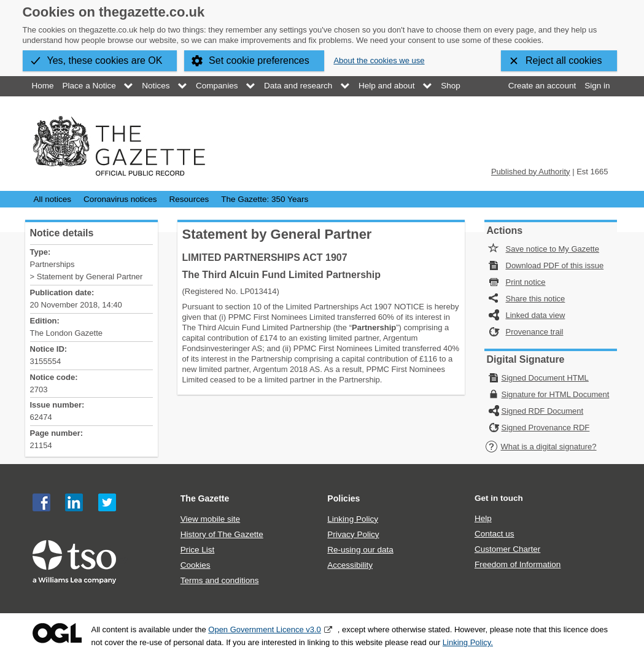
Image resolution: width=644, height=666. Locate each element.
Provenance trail (535, 332)
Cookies (196, 565)
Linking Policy (353, 519)
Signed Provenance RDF (546, 428)
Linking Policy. (468, 642)
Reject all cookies (564, 60)
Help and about (387, 86)
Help (483, 518)
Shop (451, 86)
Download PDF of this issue (555, 265)
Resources (189, 199)
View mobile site (210, 519)
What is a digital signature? (541, 447)
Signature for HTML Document (556, 394)
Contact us (495, 534)
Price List (198, 550)
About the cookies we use (379, 60)
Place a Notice (89, 86)
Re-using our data (360, 550)
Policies (343, 498)
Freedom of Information (518, 564)
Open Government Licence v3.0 (265, 629)
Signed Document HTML (545, 378)
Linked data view (536, 315)
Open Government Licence (57, 633)
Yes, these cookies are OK (105, 60)
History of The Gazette (222, 534)
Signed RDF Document (543, 411)
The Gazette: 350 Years (265, 199)
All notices (53, 199)
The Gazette (205, 498)
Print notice (526, 282)
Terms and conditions (220, 580)
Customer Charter (507, 549)
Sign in (597, 86)
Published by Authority (531, 172)
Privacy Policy (353, 534)
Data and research (298, 86)
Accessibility (350, 565)
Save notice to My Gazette (553, 249)
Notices (156, 86)
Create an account (542, 86)
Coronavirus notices (120, 199)
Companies (217, 86)
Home (43, 86)
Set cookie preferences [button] (259, 60)
